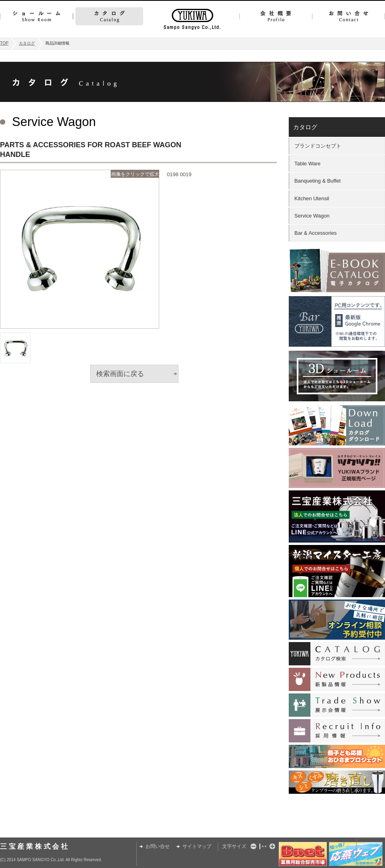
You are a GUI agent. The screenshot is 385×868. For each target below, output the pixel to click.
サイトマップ (197, 846)
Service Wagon (312, 216)
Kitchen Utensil (312, 198)
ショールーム (36, 16)
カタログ (109, 16)
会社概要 (276, 16)
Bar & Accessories (316, 233)
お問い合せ (349, 16)
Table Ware (307, 164)
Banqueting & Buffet (317, 181)
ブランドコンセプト (318, 146)
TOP (4, 43)
